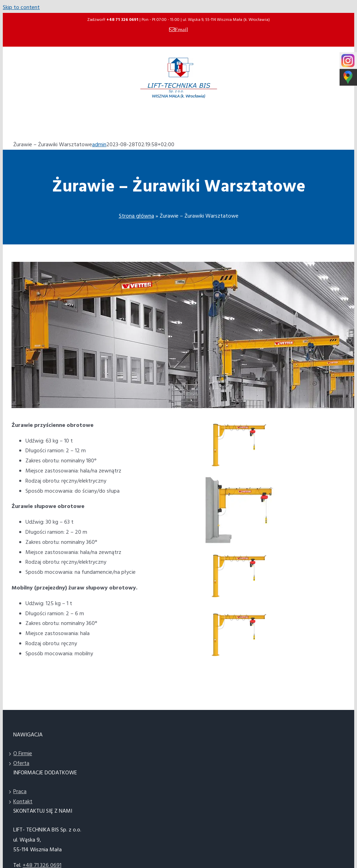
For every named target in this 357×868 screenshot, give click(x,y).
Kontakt (23, 802)
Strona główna (136, 216)
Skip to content (21, 8)
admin (99, 145)
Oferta (21, 764)
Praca (20, 792)
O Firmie (23, 754)
